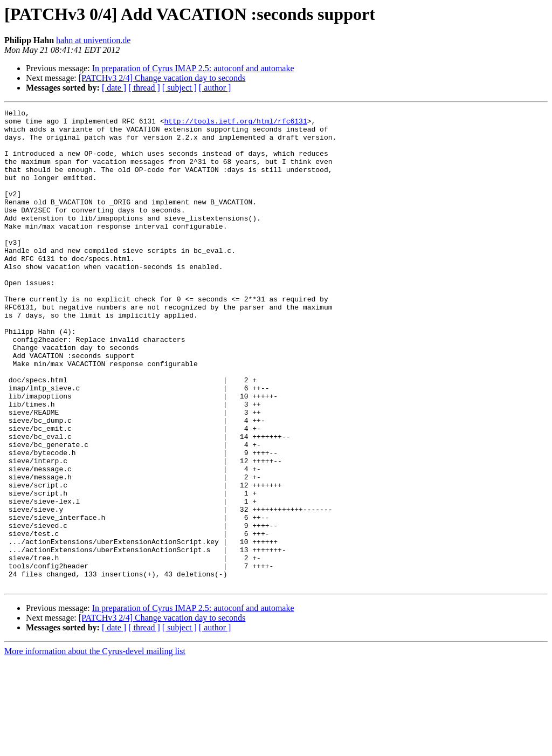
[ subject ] (180, 88)
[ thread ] (144, 88)
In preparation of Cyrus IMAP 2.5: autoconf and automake (193, 68)
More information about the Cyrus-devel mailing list (95, 747)
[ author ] (215, 88)
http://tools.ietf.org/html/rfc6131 (235, 124)
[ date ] (114, 88)
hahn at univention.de (93, 40)
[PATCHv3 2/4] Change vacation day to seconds (162, 78)
